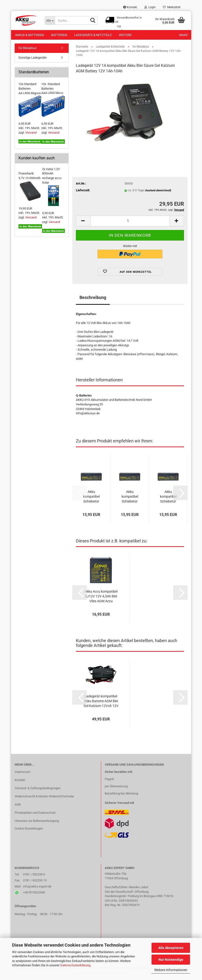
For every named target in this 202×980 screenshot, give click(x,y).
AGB (18, 804)
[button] (83, 221)
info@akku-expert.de (37, 886)
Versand (31, 133)
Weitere (125, 35)
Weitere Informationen (171, 970)
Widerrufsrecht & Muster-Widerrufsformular (44, 796)
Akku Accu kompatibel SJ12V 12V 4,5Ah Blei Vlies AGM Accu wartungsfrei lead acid (101, 596)
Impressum (22, 772)
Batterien (59, 35)
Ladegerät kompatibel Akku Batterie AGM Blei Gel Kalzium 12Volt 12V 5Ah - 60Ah (101, 701)
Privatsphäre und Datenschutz (35, 813)
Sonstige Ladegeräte (33, 58)
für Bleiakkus (28, 48)
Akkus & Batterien (30, 35)
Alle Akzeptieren (171, 948)
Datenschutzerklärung (75, 965)
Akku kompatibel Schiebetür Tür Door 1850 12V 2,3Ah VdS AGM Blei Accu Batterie (168, 497)
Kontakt (130, 7)
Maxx (183, 35)
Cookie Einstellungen (29, 828)
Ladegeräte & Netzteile (93, 35)
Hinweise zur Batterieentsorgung (37, 821)
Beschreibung (93, 297)
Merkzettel (172, 7)
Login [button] (150, 7)
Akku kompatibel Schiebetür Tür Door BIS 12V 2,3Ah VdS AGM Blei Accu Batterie (91, 497)
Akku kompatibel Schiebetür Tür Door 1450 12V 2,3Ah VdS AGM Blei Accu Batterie (130, 497)
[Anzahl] (130, 221)
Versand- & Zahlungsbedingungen (38, 788)
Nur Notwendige (171, 960)
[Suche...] (50, 20)
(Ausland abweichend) (158, 190)
